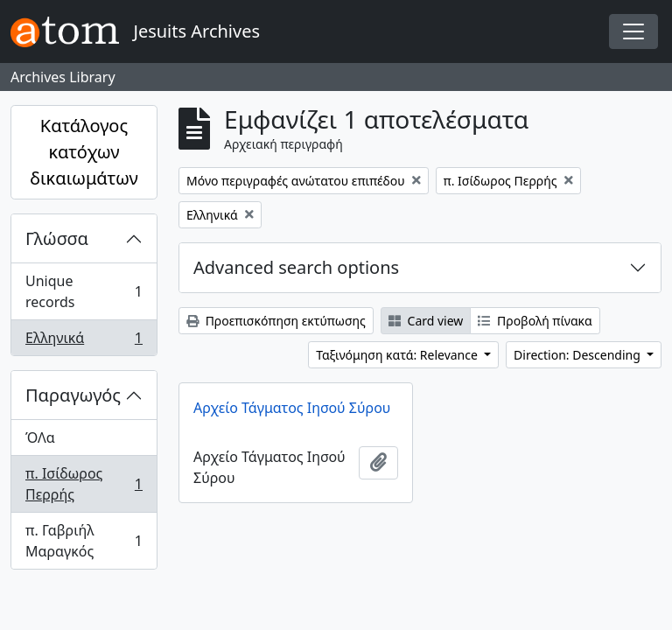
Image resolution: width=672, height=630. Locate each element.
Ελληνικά (84, 341)
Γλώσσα (57, 238)
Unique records (84, 291)
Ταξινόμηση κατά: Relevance (398, 355)
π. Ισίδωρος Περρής (84, 484)
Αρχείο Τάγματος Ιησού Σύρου (292, 408)
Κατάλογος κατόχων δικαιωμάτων (84, 152)
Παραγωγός (73, 395)
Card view (426, 321)
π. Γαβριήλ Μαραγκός (84, 541)
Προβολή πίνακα (535, 321)
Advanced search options (296, 267)
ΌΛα (40, 437)
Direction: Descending (578, 355)
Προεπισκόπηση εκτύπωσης (276, 321)
